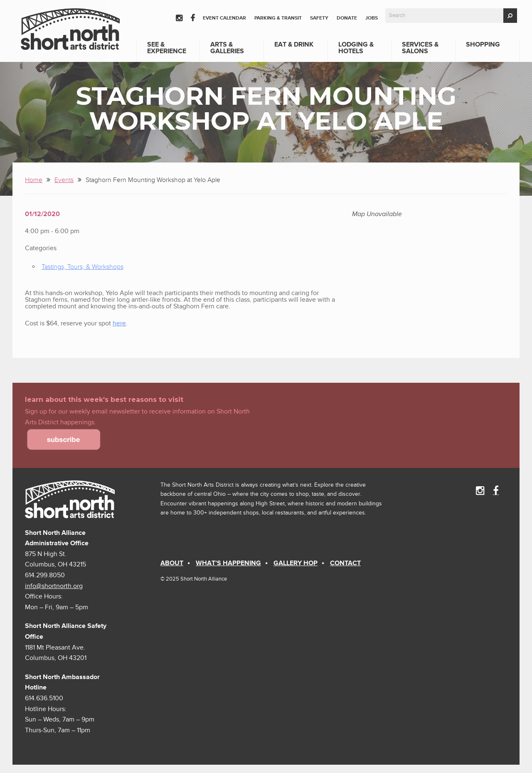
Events (64, 180)
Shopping (483, 44)
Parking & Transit (278, 18)
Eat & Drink (294, 44)
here (119, 323)
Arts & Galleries (227, 48)
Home (34, 180)
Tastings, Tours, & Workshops (83, 267)
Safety (319, 18)
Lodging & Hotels (356, 48)
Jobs (372, 18)
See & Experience (167, 48)
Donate (347, 18)
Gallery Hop (296, 563)
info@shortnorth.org (54, 586)
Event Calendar (224, 18)
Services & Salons (420, 48)
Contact (345, 563)
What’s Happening (228, 563)
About (172, 563)
